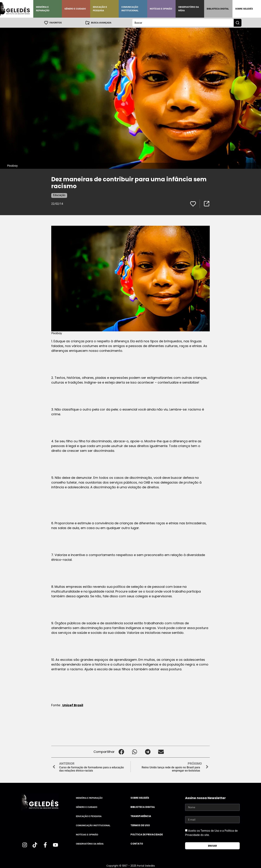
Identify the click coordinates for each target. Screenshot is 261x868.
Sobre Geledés (244, 9)
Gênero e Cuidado (75, 9)
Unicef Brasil (72, 705)
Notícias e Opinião (161, 9)
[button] (121, 752)
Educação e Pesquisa (100, 9)
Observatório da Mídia (189, 9)
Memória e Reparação (43, 9)
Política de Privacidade (147, 834)
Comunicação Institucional (130, 9)
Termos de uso (140, 825)
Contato (137, 844)
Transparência (141, 816)
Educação (59, 195)
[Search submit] (238, 23)
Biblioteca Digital (218, 9)
